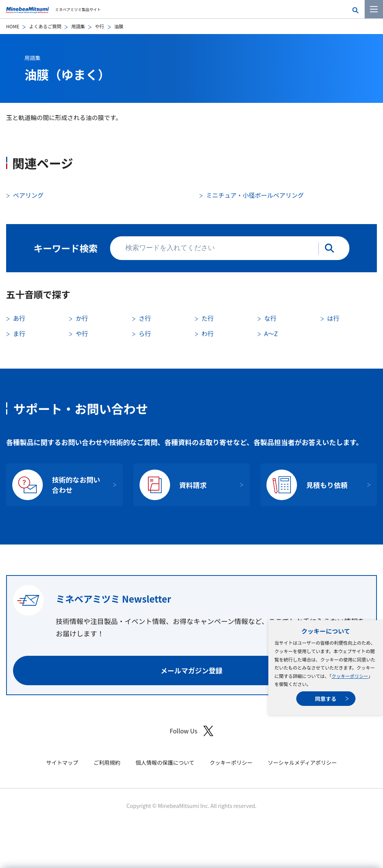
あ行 (19, 318)
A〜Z (271, 333)
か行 (82, 318)
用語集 (78, 26)
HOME (13, 26)
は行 (333, 318)
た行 (208, 318)
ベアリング (28, 195)
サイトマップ (62, 762)
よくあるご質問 (45, 26)
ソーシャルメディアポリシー (302, 762)
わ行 (208, 333)
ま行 (19, 333)
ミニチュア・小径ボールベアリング (255, 195)
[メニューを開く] (374, 9)
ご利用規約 (107, 762)
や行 (99, 26)
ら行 (145, 333)
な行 (270, 318)
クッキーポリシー (350, 676)
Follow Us (191, 731)
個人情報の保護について (165, 762)
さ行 (145, 318)
